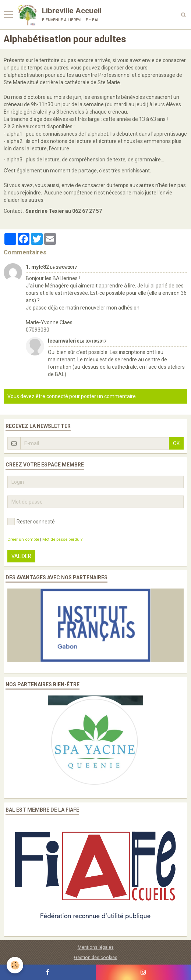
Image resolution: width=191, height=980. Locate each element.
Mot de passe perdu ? (62, 539)
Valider (21, 556)
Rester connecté (31, 522)
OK (176, 443)
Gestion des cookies (96, 957)
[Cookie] (15, 965)
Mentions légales (96, 947)
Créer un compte (23, 539)
